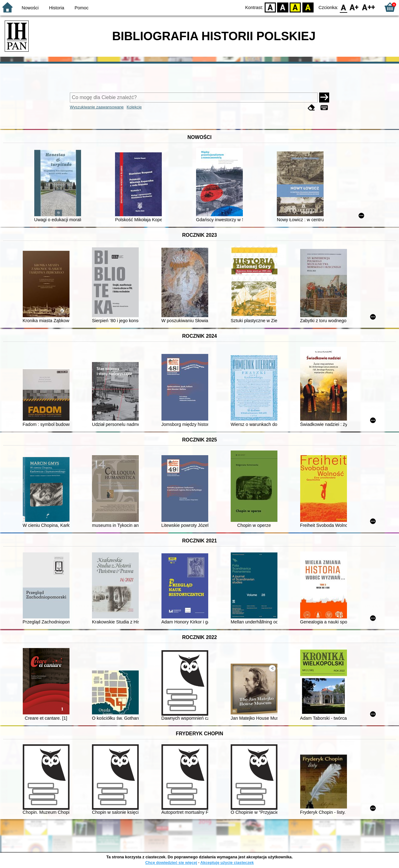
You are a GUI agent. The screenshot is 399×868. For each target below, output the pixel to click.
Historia (57, 8)
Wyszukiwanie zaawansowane (97, 107)
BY (308, 7)
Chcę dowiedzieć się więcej (171, 863)
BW (283, 7)
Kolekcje (134, 107)
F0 (343, 7)
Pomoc (82, 8)
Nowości (30, 8)
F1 (354, 7)
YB (295, 7)
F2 (369, 7)
